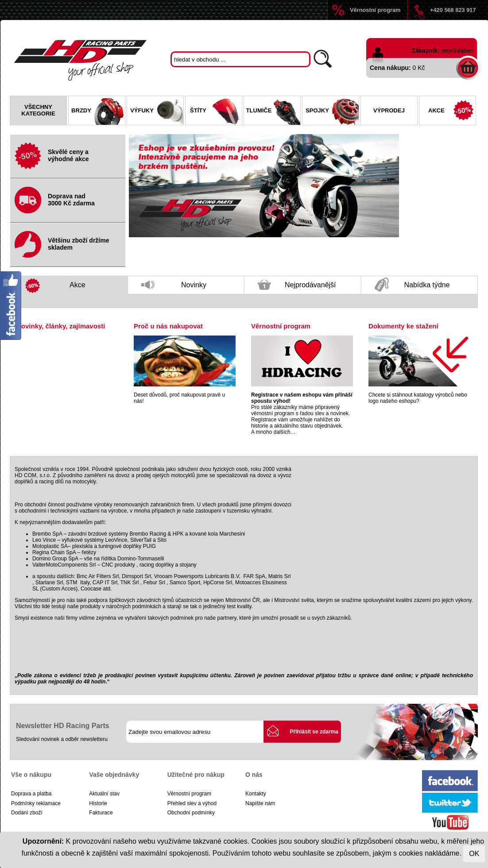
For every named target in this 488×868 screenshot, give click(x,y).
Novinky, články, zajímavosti (61, 326)
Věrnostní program (375, 10)
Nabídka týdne (412, 285)
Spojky (332, 112)
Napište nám (260, 803)
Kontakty (256, 794)
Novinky (174, 287)
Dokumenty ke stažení (403, 326)
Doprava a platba (31, 794)
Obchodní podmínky (191, 813)
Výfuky (157, 112)
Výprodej (389, 110)
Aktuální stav (104, 794)
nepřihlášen (457, 50)
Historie (98, 803)
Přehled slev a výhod (192, 803)
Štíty (216, 112)
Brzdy (98, 112)
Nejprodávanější (297, 287)
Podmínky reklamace (36, 803)
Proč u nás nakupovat (168, 326)
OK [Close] (474, 854)
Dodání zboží (27, 813)
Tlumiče (273, 112)
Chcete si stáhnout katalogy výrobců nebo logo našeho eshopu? (418, 398)
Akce (452, 112)
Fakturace (101, 813)
